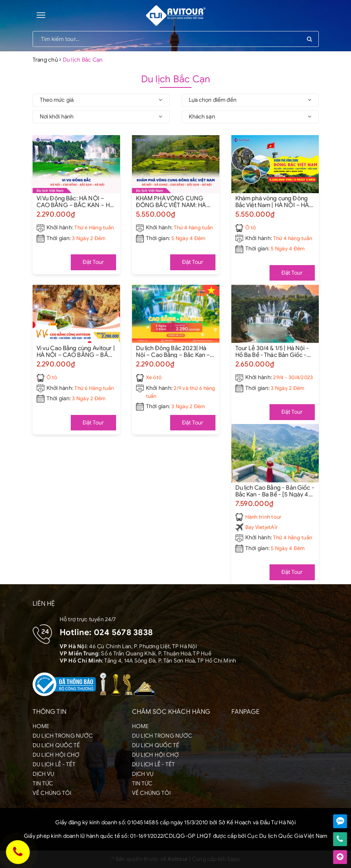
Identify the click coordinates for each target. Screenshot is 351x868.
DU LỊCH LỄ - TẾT (54, 764)
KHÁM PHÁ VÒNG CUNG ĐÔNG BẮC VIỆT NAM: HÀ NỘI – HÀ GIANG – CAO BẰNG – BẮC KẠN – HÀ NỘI (173, 201)
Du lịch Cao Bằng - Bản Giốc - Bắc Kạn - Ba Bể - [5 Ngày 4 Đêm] (275, 491)
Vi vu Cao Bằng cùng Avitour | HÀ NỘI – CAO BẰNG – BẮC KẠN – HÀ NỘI (76, 351)
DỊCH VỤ (44, 774)
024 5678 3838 (123, 632)
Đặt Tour (93, 262)
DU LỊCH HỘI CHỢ (56, 755)
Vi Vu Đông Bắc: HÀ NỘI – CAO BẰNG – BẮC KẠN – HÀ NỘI (75, 201)
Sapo (233, 859)
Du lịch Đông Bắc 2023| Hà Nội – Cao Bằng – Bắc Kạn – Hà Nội (173, 351)
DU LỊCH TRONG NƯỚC (63, 736)
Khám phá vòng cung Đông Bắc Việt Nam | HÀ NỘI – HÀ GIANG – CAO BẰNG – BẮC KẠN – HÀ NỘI (273, 201)
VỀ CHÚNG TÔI (52, 793)
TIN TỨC (43, 784)
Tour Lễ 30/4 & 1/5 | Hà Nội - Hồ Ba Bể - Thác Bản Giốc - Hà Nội (272, 351)
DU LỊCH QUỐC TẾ (56, 745)
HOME (41, 726)
